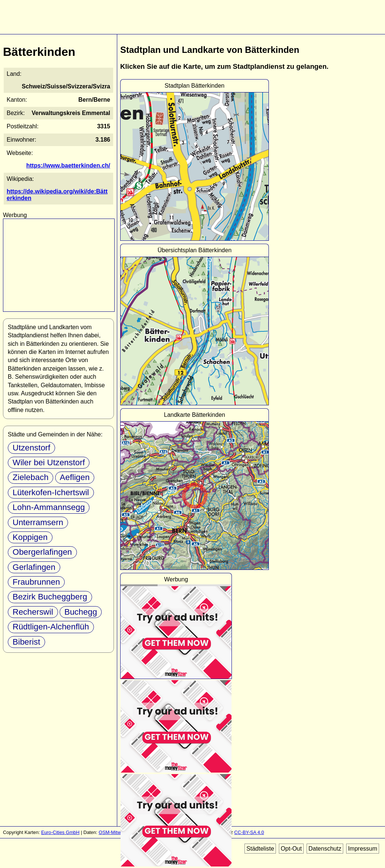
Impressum (363, 849)
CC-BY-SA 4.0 (249, 832)
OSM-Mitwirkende (118, 832)
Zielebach (31, 477)
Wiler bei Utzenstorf (49, 462)
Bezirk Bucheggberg (50, 597)
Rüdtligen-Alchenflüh (51, 627)
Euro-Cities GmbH (60, 832)
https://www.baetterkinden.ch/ (68, 166)
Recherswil (33, 612)
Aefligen (75, 477)
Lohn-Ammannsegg (49, 507)
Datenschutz (325, 849)
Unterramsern (38, 522)
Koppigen (30, 537)
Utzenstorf (31, 448)
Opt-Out (291, 849)
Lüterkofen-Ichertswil (51, 492)
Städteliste (260, 849)
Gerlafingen (34, 567)
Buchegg (81, 612)
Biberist (26, 642)
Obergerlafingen (42, 552)
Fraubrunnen (36, 582)
